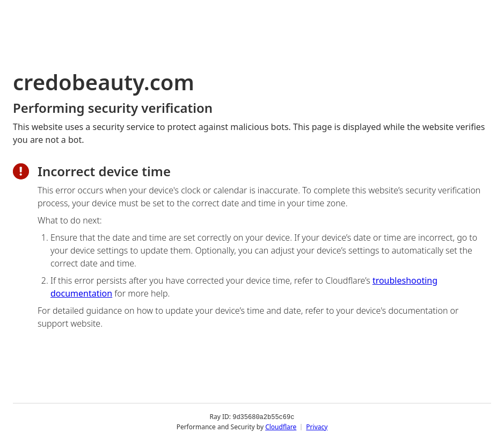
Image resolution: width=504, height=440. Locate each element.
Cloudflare (281, 426)
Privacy (317, 426)
